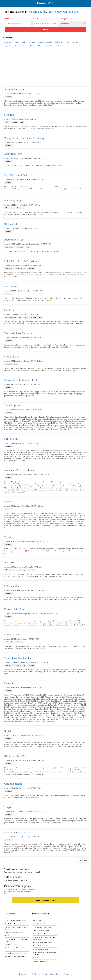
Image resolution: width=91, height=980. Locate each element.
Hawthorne (32, 42)
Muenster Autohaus (14, 933)
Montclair (49, 42)
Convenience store (11, 317)
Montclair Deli (12, 357)
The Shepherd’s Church (40, 949)
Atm (20, 317)
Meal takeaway (10, 208)
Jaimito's (9, 502)
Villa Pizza (10, 563)
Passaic (68, 42)
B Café (8, 731)
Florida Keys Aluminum (14, 924)
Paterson (75, 42)
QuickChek (10, 310)
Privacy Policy (56, 974)
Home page (23, 974)
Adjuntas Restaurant (14, 89)
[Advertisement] (45, 68)
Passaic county (37, 12)
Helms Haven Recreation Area (16, 956)
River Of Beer (11, 286)
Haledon (24, 42)
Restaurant (8, 97)
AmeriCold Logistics (40, 924)
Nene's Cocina (11, 439)
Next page (83, 860)
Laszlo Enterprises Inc (16, 953)
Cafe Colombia (12, 586)
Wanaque (33, 46)
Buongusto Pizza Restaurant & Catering (24, 138)
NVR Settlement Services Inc (42, 927)
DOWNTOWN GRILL (16, 635)
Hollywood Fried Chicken (17, 832)
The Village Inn (12, 405)
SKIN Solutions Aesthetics (15, 921)
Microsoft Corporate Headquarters (44, 946)
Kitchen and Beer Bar (15, 756)
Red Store (10, 936)
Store (21, 122)
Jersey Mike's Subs (14, 240)
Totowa (26, 46)
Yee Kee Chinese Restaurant (18, 333)
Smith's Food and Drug (40, 934)
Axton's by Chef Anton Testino (20, 470)
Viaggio (8, 807)
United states (71, 12)
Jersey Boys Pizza (13, 154)
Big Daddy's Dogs (13, 201)
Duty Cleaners (38, 958)
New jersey (55, 12)
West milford (49, 46)
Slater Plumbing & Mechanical (43, 942)
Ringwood (18, 46)
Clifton (17, 42)
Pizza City (9, 537)
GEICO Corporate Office (41, 931)
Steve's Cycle (37, 921)
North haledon (59, 42)
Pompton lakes (8, 46)
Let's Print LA (11, 945)
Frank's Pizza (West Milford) (19, 658)
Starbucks (9, 115)
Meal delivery (9, 268)
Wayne (40, 46)
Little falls (41, 42)
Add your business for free (45, 900)
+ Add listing (35, 974)
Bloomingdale (8, 42)
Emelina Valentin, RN (40, 961)
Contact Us (68, 974)
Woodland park (60, 46)
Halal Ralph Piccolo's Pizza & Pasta (22, 261)
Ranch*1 (9, 683)
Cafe (7, 122)
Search (45, 30)
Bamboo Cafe (11, 224)
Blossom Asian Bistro (15, 609)
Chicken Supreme (13, 784)
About (45, 974)
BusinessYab (45, 3)
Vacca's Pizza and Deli (16, 175)
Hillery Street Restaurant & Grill (21, 380)
